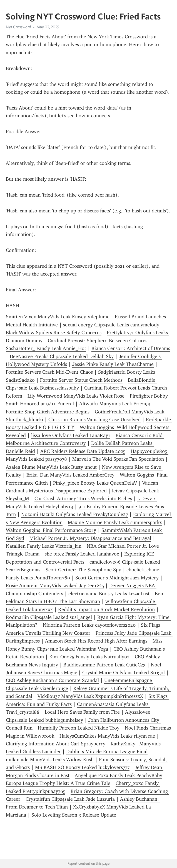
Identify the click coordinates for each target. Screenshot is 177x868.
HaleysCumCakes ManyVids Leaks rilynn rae (107, 736)
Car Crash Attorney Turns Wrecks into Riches (83, 499)
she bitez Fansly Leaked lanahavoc (82, 554)
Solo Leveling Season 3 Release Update (74, 815)
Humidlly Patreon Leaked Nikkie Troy (79, 728)
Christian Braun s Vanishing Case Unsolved (94, 420)
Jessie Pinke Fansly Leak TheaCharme (113, 364)
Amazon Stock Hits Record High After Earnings (96, 641)
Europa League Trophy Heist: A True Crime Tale (58, 783)
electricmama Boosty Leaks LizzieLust (109, 594)
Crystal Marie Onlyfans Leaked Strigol (124, 673)
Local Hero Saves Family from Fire (82, 712)
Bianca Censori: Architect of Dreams (131, 348)
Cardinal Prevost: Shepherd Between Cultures (98, 341)
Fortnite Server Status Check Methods (81, 380)
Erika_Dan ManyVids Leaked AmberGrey (70, 475)
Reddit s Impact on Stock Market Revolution (106, 609)
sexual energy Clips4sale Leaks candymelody (111, 325)
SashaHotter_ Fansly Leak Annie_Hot (46, 348)
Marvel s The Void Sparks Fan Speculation (118, 459)
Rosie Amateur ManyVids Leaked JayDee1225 (55, 586)
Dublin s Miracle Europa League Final (107, 752)
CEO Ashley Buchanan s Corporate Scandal (52, 680)
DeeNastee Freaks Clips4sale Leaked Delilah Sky (62, 356)
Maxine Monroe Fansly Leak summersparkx (115, 522)
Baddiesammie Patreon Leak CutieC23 (104, 665)
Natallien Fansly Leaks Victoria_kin (44, 546)
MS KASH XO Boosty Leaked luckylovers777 (82, 767)
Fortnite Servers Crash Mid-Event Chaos (49, 372)
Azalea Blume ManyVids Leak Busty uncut (51, 467)
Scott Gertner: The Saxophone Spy (83, 570)
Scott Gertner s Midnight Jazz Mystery (117, 578)
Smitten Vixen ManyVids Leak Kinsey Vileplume (58, 317)
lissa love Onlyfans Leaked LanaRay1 (71, 435)
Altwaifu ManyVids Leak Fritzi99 (115, 404)
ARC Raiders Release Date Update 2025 (83, 451)
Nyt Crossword (18, 27)
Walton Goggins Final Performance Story (51, 530)
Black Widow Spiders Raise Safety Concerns (54, 333)
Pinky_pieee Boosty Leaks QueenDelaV (95, 483)
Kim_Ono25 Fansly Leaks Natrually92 (89, 657)
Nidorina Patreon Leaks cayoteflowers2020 (89, 625)
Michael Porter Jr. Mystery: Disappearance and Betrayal (90, 538)
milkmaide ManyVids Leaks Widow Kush (50, 760)
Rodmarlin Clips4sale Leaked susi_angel (49, 617)
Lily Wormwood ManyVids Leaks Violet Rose (76, 396)
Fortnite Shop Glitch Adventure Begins (48, 412)
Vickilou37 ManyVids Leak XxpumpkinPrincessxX (90, 696)
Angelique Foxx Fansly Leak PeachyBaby (119, 775)
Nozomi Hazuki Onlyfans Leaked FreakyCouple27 (74, 514)
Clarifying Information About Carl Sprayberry (56, 744)
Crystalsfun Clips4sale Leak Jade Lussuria (70, 799)
